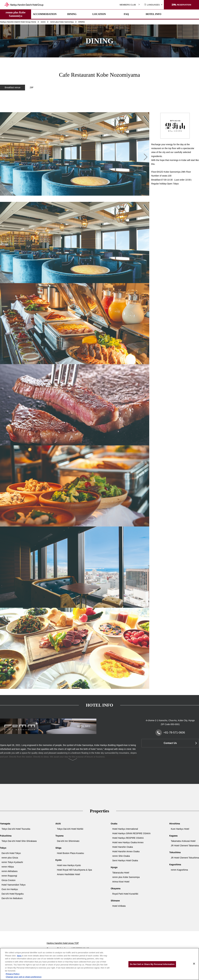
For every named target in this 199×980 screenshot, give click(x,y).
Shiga (58, 848)
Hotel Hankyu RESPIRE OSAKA (128, 838)
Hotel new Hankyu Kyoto (69, 865)
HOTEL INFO (153, 14)
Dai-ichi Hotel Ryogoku (13, 894)
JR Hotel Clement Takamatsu (185, 846)
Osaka (114, 824)
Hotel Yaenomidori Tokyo (14, 885)
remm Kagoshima (179, 870)
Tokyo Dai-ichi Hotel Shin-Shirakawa (19, 841)
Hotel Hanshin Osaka (123, 847)
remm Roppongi (9, 876)
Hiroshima (175, 824)
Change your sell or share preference (24, 977)
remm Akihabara (9, 871)
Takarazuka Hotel (121, 873)
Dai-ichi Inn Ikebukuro (12, 898)
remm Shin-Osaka (121, 856)
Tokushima (175, 852)
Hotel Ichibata (119, 906)
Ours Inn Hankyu (10, 889)
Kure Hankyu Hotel (180, 829)
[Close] (194, 964)
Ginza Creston (8, 880)
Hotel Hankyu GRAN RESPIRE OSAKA (131, 833)
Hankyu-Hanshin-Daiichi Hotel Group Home (18, 22)
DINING (72, 14)
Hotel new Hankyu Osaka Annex (128, 842)
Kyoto (59, 860)
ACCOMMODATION (45, 14)
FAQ (126, 14)
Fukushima (6, 836)
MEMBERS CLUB (128, 5)
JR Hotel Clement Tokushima (185, 858)
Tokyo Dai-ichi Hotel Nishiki (70, 829)
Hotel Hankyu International (125, 829)
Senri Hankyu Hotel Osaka (125, 860)
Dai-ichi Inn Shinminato (68, 841)
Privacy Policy (13, 974)
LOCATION (99, 14)
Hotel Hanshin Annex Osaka (126, 851)
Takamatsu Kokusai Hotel (183, 841)
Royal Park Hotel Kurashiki (125, 894)
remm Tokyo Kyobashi (12, 862)
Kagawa (173, 836)
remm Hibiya (8, 867)
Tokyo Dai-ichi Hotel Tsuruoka (16, 829)
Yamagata (5, 824)
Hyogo (114, 867)
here (19, 956)
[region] (99, 106)
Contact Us (170, 743)
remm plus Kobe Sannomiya (16, 14)
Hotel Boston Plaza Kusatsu (71, 853)
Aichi (58, 824)
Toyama (60, 836)
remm (43, 22)
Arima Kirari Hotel (121, 882)
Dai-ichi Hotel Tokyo (11, 853)
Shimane (115, 901)
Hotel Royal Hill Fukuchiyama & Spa (75, 870)
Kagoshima (175, 865)
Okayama (116, 888)
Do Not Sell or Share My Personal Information (152, 964)
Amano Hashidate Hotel (69, 874)
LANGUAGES (152, 5)
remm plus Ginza (10, 858)
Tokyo (3, 848)
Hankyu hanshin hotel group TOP (63, 943)
